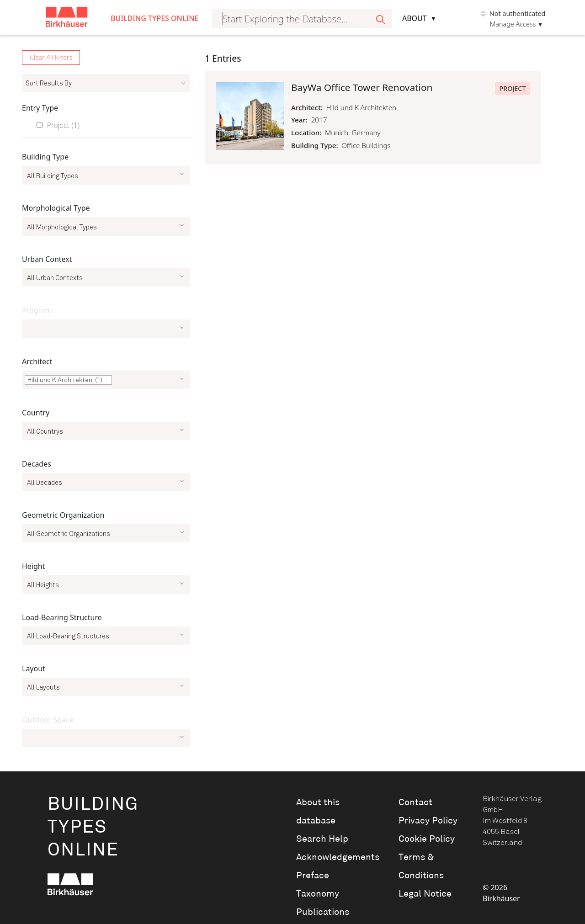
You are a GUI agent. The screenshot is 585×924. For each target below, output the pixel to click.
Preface (313, 876)
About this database (318, 812)
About (415, 18)
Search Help (322, 839)
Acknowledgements (335, 857)
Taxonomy (318, 894)
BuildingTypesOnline (93, 827)
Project (63, 125)
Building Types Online (155, 18)
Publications (323, 912)
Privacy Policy (428, 821)
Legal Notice (425, 894)
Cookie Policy (427, 839)
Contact (415, 802)
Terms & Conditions (421, 866)
